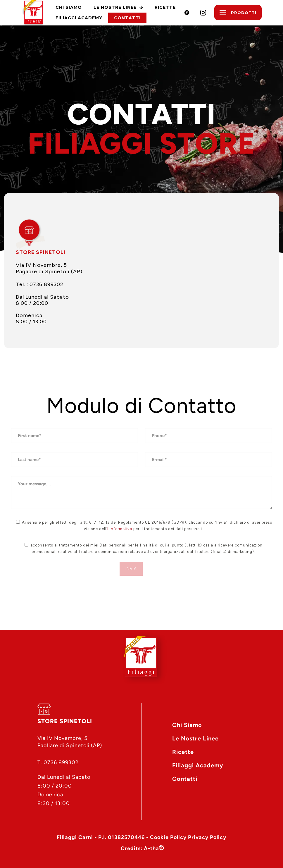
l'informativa (120, 529)
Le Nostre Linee (195, 738)
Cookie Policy (168, 837)
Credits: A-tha (140, 849)
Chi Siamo (187, 725)
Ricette (183, 752)
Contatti (185, 779)
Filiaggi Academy (198, 765)
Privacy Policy (207, 837)
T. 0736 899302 (58, 762)
